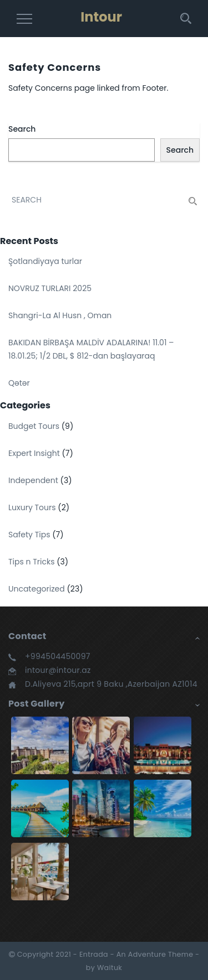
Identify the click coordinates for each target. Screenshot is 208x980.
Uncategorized (37, 589)
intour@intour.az (58, 670)
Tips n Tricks (31, 562)
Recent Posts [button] (29, 241)
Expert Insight (34, 453)
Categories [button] (25, 405)
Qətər (19, 383)
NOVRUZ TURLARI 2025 (50, 288)
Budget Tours (34, 426)
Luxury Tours (32, 507)
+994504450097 (58, 656)
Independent (33, 480)
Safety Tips (29, 535)
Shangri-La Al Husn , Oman (60, 315)
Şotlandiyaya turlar (45, 261)
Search (22, 129)
